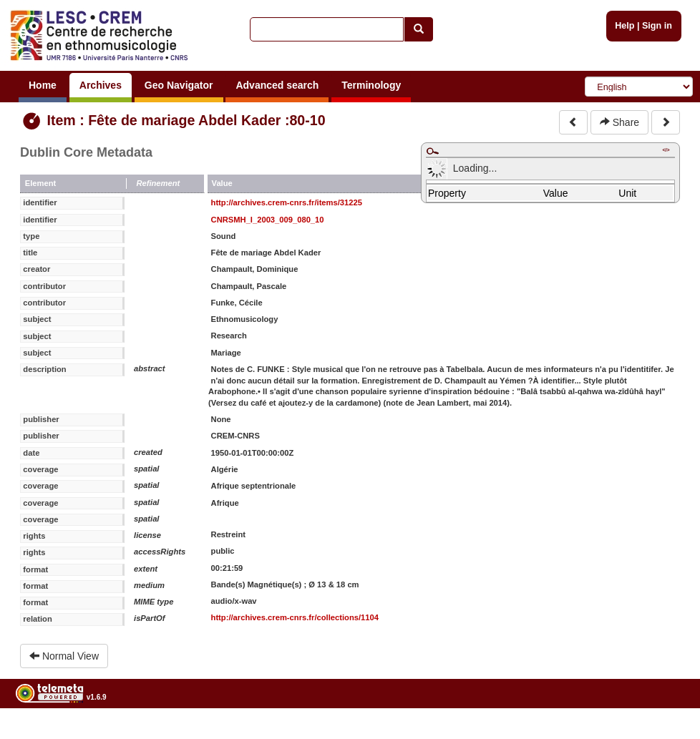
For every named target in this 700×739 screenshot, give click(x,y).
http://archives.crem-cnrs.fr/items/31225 (287, 202)
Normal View (64, 656)
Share (619, 122)
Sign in (657, 26)
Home (43, 85)
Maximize (432, 151)
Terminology (371, 85)
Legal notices (665, 734)
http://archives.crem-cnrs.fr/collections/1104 (295, 617)
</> (666, 150)
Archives (101, 85)
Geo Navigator (179, 85)
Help (624, 26)
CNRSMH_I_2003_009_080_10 (268, 220)
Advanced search (277, 85)
